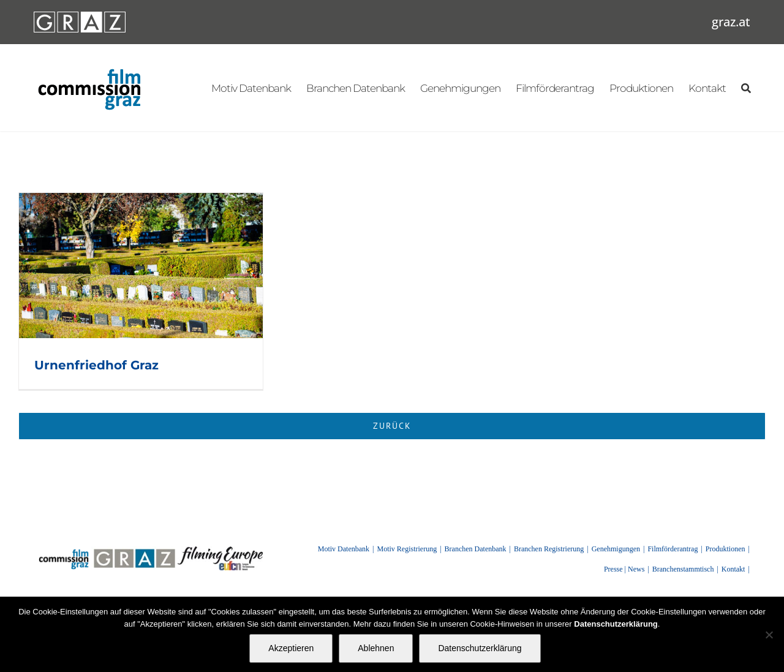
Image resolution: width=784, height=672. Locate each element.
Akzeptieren (291, 648)
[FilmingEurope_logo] (220, 551)
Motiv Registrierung (407, 549)
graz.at (731, 22)
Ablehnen (376, 648)
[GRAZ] (134, 551)
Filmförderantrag (673, 549)
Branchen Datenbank (476, 549)
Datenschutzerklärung (480, 648)
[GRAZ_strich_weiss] (80, 16)
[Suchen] (746, 88)
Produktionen (726, 549)
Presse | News (624, 569)
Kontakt (733, 569)
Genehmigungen (616, 549)
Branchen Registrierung (549, 549)
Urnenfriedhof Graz (96, 365)
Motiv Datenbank (344, 549)
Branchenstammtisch (683, 569)
